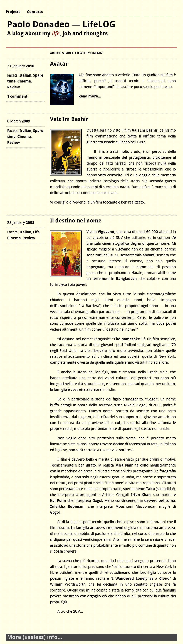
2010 (30, 66)
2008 (30, 223)
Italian (25, 75)
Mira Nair (124, 465)
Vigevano (106, 232)
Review (13, 87)
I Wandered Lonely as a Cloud (141, 579)
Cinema (24, 81)
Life (36, 232)
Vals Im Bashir (69, 119)
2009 (26, 121)
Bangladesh (126, 279)
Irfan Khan (141, 495)
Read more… (90, 96)
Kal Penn (58, 501)
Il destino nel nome (76, 221)
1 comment (17, 97)
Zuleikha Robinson (67, 507)
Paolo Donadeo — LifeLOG (61, 25)
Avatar (59, 64)
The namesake (127, 339)
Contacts (35, 12)
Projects (13, 12)
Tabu (150, 489)
